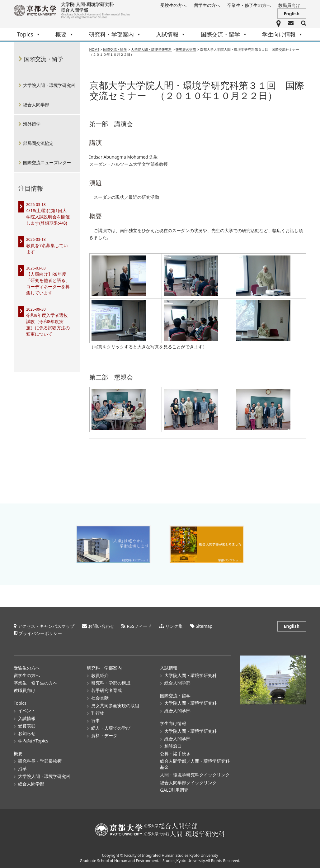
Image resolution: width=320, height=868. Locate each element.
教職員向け (289, 5)
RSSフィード (139, 626)
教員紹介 (100, 675)
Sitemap (204, 626)
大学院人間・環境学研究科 (49, 85)
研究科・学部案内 (115, 34)
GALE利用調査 (174, 790)
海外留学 (32, 124)
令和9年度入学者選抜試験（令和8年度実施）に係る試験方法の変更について (48, 324)
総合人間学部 (36, 105)
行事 (96, 720)
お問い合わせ (101, 626)
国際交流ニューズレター (47, 162)
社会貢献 (100, 698)
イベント (27, 711)
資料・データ (104, 735)
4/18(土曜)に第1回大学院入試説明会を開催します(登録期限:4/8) (48, 217)
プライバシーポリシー (40, 633)
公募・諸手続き (175, 754)
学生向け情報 (283, 34)
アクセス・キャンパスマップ (46, 626)
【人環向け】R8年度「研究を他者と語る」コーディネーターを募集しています (48, 283)
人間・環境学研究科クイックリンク (195, 775)
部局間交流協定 (38, 143)
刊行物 (98, 713)
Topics (29, 34)
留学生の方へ (207, 5)
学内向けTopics (33, 741)
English (292, 14)
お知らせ (27, 733)
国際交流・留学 (224, 34)
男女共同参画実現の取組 (115, 705)
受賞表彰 (27, 726)
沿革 (22, 768)
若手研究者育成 (106, 690)
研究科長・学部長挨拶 (40, 761)
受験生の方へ (173, 5)
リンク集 (174, 626)
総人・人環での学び (111, 728)
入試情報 (171, 34)
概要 (65, 34)
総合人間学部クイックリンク (188, 782)
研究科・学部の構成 (111, 683)
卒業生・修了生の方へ (249, 5)
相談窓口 (173, 746)
